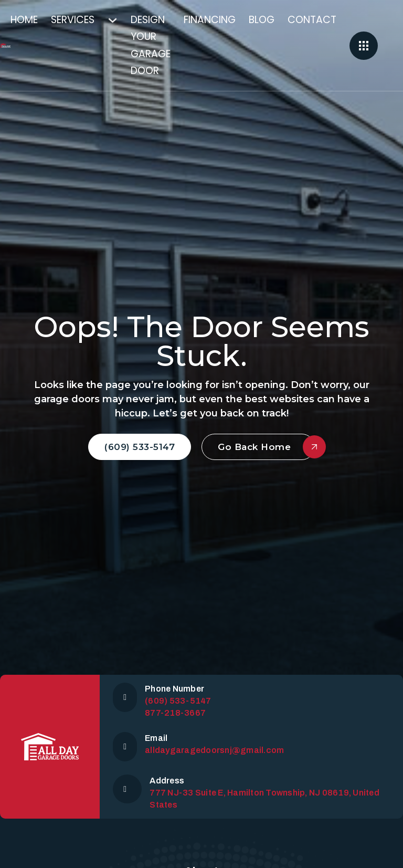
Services (73, 20)
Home (24, 20)
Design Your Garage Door (151, 45)
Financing (210, 20)
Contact (312, 20)
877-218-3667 (175, 713)
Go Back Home (266, 447)
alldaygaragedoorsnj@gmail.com (214, 750)
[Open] (364, 46)
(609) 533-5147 (140, 447)
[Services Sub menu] (119, 20)
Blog (262, 20)
